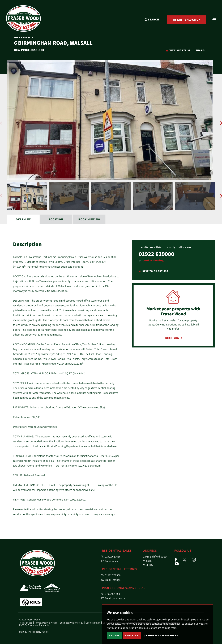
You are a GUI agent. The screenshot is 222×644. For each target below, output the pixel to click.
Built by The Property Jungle (34, 632)
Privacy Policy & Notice (46, 623)
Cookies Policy (93, 623)
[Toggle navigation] (212, 22)
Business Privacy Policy (71, 623)
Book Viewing (89, 219)
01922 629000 (156, 254)
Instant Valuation (184, 22)
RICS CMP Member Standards (34, 625)
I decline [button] (132, 635)
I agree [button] (114, 635)
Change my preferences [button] (161, 635)
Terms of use (26, 623)
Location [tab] (56, 219)
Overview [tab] (23, 219)
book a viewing (153, 260)
